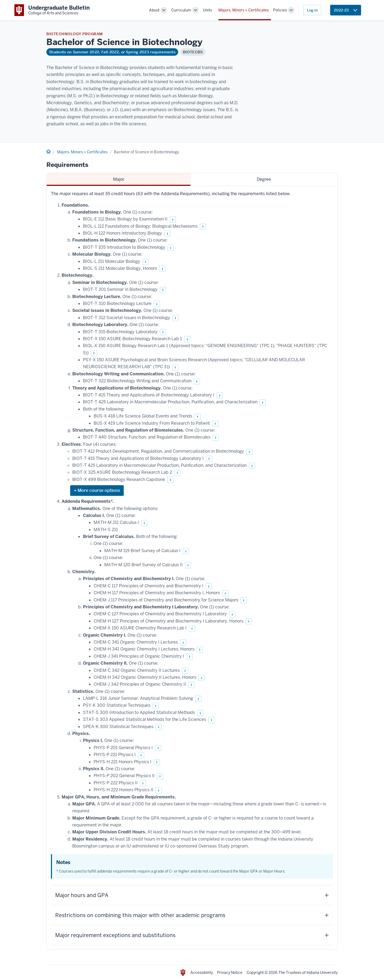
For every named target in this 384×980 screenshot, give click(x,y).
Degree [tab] (264, 179)
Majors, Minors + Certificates (244, 10)
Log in (312, 10)
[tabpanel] (192, 568)
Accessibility (202, 973)
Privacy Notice (230, 973)
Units (207, 10)
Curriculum (181, 10)
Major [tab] (119, 179)
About (154, 10)
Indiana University (322, 973)
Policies (280, 10)
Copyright (255, 973)
